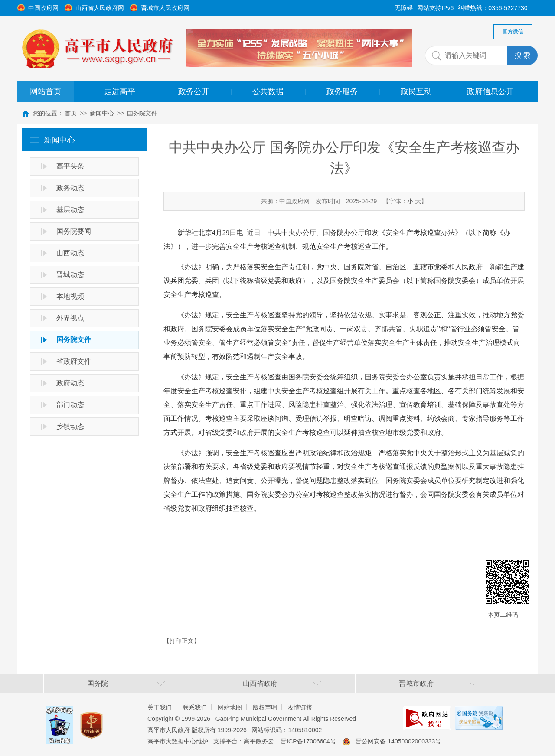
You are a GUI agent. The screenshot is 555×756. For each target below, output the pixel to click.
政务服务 (342, 91)
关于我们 (160, 707)
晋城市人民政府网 (165, 8)
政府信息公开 (490, 91)
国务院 (98, 683)
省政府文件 (74, 361)
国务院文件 (142, 113)
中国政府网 (43, 8)
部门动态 (70, 405)
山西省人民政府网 (100, 8)
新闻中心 (102, 113)
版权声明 (265, 707)
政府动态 (70, 383)
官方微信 (513, 32)
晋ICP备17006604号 (309, 741)
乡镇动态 (70, 426)
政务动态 (70, 188)
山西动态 (70, 253)
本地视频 (70, 296)
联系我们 (195, 707)
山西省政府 (260, 683)
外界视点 (70, 318)
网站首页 (46, 91)
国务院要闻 (74, 231)
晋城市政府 (416, 683)
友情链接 (300, 707)
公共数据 (268, 91)
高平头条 (70, 166)
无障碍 (404, 8)
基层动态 (70, 210)
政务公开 (194, 91)
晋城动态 (70, 275)
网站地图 (230, 707)
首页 (71, 113)
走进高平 (120, 91)
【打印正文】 (182, 641)
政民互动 (416, 91)
